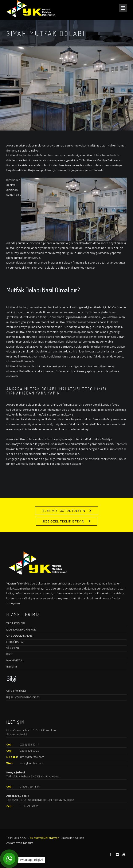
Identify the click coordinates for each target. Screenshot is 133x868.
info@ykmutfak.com (32, 757)
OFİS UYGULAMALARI (19, 636)
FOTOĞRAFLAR (15, 642)
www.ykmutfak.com (31, 763)
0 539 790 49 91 (29, 806)
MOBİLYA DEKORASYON (21, 629)
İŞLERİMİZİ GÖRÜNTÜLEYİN (63, 511)
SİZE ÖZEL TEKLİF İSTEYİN (63, 521)
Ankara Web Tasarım (20, 843)
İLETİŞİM (12, 666)
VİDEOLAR (13, 648)
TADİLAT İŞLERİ (16, 623)
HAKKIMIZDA (14, 660)
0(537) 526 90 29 (29, 751)
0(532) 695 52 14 (29, 744)
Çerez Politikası (16, 691)
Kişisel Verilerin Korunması (23, 697)
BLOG (10, 654)
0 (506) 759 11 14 (30, 786)
